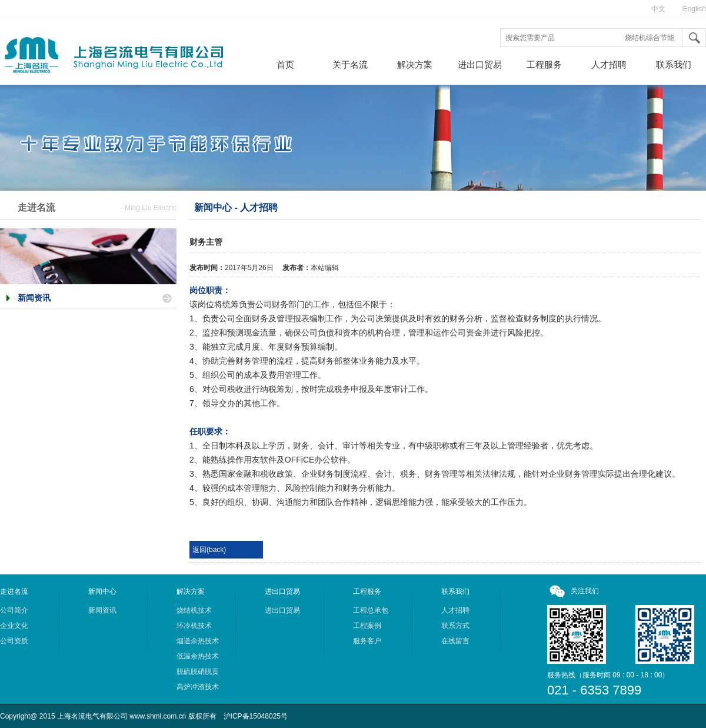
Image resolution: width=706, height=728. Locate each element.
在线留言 (455, 641)
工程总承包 (371, 610)
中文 (658, 9)
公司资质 (14, 641)
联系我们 (674, 64)
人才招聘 (609, 64)
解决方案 (415, 64)
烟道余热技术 (198, 641)
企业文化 (14, 626)
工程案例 (367, 626)
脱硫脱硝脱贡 (198, 672)
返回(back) (209, 550)
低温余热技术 (198, 656)
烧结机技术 (194, 610)
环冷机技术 (194, 626)
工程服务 (544, 64)
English (695, 9)
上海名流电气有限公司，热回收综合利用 (126, 58)
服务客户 (367, 641)
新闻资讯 (34, 298)
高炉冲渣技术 (198, 687)
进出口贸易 (480, 64)
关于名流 (350, 64)
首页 (285, 64)
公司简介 (14, 610)
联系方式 (455, 626)
